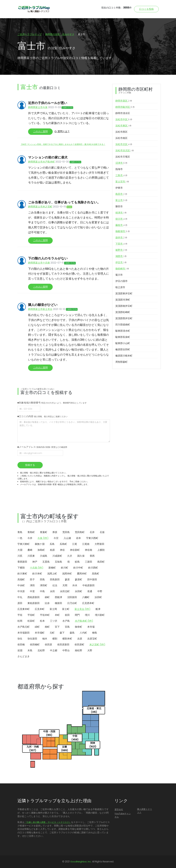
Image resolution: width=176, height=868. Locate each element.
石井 (92, 532)
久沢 (70, 556)
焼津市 (121, 213)
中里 (32, 591)
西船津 (58, 597)
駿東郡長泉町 (123, 337)
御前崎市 (122, 269)
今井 (30, 538)
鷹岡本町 (82, 574)
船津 (98, 609)
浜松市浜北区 (125, 151)
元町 (52, 633)
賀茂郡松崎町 (123, 312)
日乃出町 (72, 603)
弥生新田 (32, 639)
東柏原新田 (34, 603)
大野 (90, 650)
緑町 (37, 627)
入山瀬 (67, 538)
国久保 (81, 556)
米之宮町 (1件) (97, 645)
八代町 (83, 633)
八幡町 (86, 597)
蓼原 (67, 580)
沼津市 (121, 163)
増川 (87, 615)
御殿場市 (123, 231)
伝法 (55, 585)
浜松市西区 (121, 132)
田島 (42, 580)
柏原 (52, 550)
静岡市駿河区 (125, 107)
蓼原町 (79, 580)
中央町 (21, 585)
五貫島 (46, 562)
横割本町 (67, 639)
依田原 (48, 645)
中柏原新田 (89, 585)
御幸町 (79, 627)
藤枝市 (121, 225)
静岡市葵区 (124, 101)
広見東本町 (24, 609)
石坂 (102, 532)
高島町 (96, 574)
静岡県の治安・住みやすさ (60, 34)
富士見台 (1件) (82, 609)
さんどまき (24, 656)
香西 (92, 556)
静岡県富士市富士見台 (40, 309)
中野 (100, 591)
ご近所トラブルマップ (30, 34)
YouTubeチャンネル (123, 815)
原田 (20, 603)
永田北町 (65, 591)
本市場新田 (24, 633)
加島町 (41, 550)
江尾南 (86, 544)
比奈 (47, 603)
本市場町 (40, 633)
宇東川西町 (92, 538)
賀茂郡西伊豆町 (124, 318)
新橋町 (52, 568)
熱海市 (119, 169)
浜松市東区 (123, 126)
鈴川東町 (22, 574)
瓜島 (52, 544)
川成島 (44, 556)
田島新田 (55, 580)
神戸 (35, 562)
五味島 (58, 562)
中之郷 (54, 650)
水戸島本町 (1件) (84, 621)
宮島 (67, 627)
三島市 (121, 175)
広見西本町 (88, 603)
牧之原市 (120, 287)
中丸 (20, 597)
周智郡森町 (121, 362)
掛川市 (121, 219)
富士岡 (53, 609)
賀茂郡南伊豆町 (124, 306)
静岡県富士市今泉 (38, 107)
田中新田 (92, 580)
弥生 (20, 639)
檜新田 (58, 603)
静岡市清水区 (123, 113)
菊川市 (119, 275)
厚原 (55, 532)
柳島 (95, 633)
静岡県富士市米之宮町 (40, 207)
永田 (52, 591)
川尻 (20, 556)
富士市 (121, 200)
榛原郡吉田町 (123, 349)
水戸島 (66, 621)
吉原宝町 (92, 639)
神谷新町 (75, 550)
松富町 (31, 621)
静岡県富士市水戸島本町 (41, 162)
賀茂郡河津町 (123, 300)
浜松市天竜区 (123, 157)
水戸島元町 (24, 627)
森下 (62, 633)
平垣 (20, 615)
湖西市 (121, 256)
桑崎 (30, 550)
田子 (32, 580)
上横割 (101, 550)
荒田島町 (80, 532)
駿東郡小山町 (123, 343)
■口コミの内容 (43, 416)
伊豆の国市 (121, 281)
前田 (67, 615)
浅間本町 (67, 574)
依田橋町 (35, 645)
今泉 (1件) (43, 538)
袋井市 (121, 238)
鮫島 (77, 562)
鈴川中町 (78, 568)
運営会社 (119, 809)
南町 (47, 627)
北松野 (41, 650)
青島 (20, 532)
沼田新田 (72, 597)
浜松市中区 (124, 119)
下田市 (121, 244)
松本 (42, 621)
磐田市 (119, 206)
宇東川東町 (24, 544)
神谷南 (89, 550)
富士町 (66, 609)
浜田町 (98, 597)
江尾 (75, 544)
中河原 (21, 591)
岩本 (79, 538)
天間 (65, 585)
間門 (77, 615)
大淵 (20, 550)
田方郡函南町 (123, 325)
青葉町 (44, 532)
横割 (55, 639)
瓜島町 (63, 544)
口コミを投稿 (146, 9)
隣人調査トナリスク (145, 811)
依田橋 (21, 645)
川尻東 (31, 556)
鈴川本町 (37, 574)
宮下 (57, 627)
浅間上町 (52, 574)
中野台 (66, 650)
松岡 (20, 621)
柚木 (45, 639)
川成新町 (57, 556)
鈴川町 (65, 568)
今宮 (56, 538)
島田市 (121, 194)
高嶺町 (21, 580)
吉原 (80, 639)
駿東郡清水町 (123, 331)
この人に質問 (40, 132)
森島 (72, 633)
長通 (90, 591)
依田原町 (79, 645)
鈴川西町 (93, 568)
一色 (20, 538)
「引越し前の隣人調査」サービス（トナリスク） (48, 822)
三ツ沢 (54, 621)
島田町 (101, 562)
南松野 (79, 650)
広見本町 (40, 609)
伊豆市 (121, 262)
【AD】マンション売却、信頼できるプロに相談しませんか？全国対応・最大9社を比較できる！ (63, 144)
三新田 (89, 562)
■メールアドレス (42, 447)
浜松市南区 (121, 138)
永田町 (79, 591)
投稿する (30, 465)
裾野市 (121, 250)
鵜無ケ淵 (40, 544)
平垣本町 (45, 615)
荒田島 (66, 532)
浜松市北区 (124, 144)
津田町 (44, 585)
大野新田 (99, 544)
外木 (75, 585)
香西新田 (22, 562)
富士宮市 (122, 182)
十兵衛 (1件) (37, 568)
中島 (42, 591)
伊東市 (119, 188)
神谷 (62, 550)
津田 (32, 585)
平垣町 (31, 615)
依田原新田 (63, 645)
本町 (57, 615)
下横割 (21, 568)
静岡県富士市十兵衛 (39, 263)
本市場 (91, 627)
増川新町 (100, 615)
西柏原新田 (34, 597)
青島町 (31, 532)
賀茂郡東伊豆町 (124, 294)
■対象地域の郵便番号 (52, 403)
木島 (30, 650)
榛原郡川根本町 (124, 356)
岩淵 (20, 650)
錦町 (47, 597)
